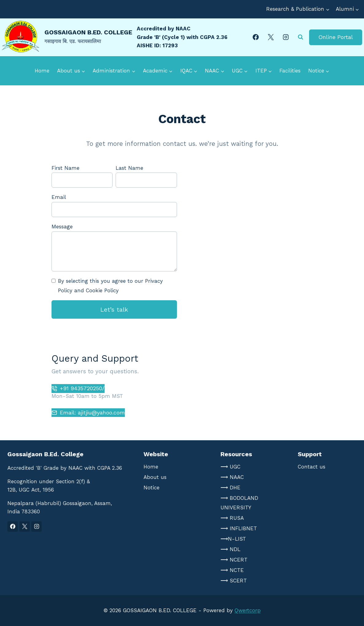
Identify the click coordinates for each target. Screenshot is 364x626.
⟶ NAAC (232, 477)
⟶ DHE (230, 488)
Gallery (208, 100)
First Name (65, 168)
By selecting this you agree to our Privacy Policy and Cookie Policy (110, 286)
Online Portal (336, 37)
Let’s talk (114, 309)
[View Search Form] (301, 37)
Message (62, 227)
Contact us (312, 467)
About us (155, 477)
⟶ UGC (230, 467)
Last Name (129, 168)
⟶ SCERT (234, 581)
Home (42, 71)
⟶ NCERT (234, 560)
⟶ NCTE (232, 570)
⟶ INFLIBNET (239, 528)
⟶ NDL (230, 549)
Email (59, 197)
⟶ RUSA (232, 518)
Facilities (290, 71)
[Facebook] (256, 37)
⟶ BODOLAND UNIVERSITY (239, 503)
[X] (271, 37)
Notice (151, 488)
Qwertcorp (248, 610)
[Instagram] (286, 37)
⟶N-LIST (233, 539)
